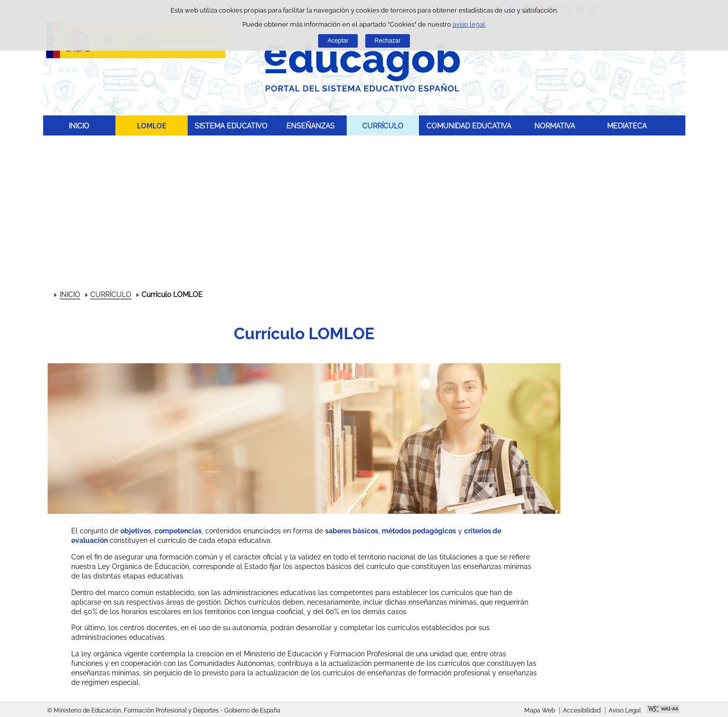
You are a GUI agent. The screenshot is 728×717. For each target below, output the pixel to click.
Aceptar (338, 41)
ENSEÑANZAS (311, 126)
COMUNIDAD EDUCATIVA (469, 126)
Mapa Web (540, 710)
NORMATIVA (555, 126)
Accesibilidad (582, 710)
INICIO (79, 126)
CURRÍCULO (383, 126)
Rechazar (387, 41)
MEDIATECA (627, 126)
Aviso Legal (625, 710)
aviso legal (469, 24)
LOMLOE (152, 126)
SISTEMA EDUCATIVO (231, 126)
